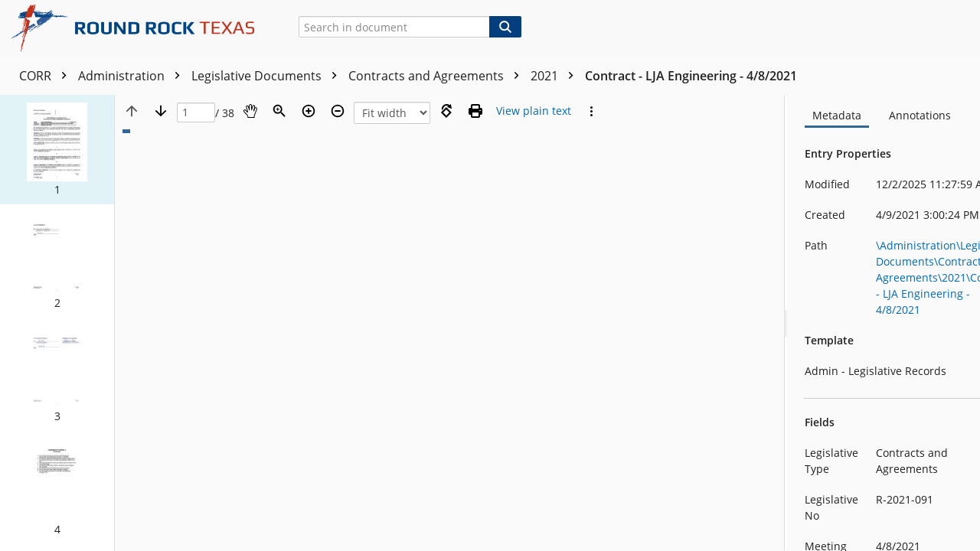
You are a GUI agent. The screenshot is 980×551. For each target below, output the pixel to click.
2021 (556, 76)
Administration (133, 76)
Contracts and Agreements (438, 76)
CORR (47, 76)
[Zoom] (279, 111)
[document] (884, 323)
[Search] (505, 27)
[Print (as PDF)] (475, 111)
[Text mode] (534, 111)
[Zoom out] (338, 111)
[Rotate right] (446, 111)
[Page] (196, 113)
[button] (57, 150)
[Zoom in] (309, 111)
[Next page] (161, 111)
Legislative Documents (268, 76)
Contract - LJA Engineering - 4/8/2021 (691, 76)
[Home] (139, 28)
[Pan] (250, 111)
